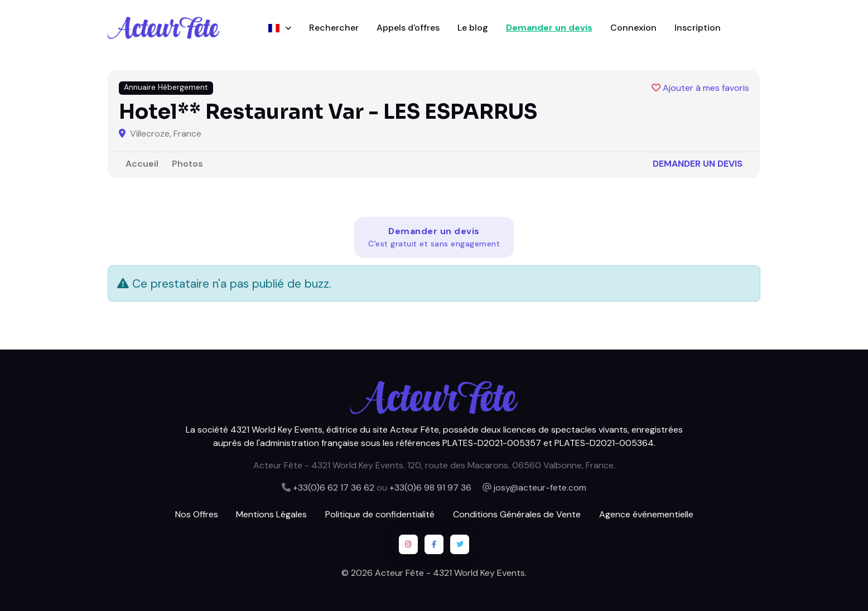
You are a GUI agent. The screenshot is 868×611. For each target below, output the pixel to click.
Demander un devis (549, 28)
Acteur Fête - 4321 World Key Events (450, 573)
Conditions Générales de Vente (517, 514)
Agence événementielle (646, 514)
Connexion (633, 28)
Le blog (473, 28)
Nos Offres (197, 514)
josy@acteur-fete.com (540, 488)
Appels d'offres (408, 28)
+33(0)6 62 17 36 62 (334, 488)
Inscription (698, 28)
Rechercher (334, 28)
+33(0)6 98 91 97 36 (430, 488)
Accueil (142, 164)
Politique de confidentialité (380, 514)
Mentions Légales (271, 514)
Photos (187, 164)
